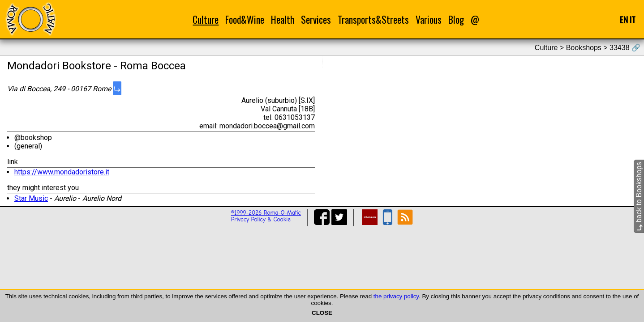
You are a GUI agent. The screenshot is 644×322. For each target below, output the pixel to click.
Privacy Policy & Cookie (261, 219)
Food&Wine (245, 19)
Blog (456, 19)
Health (283, 19)
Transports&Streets (373, 19)
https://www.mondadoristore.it (62, 172)
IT (633, 19)
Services (316, 19)
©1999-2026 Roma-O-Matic (266, 213)
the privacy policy (396, 296)
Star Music (31, 198)
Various (429, 19)
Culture (206, 19)
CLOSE (322, 313)
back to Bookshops (639, 196)
